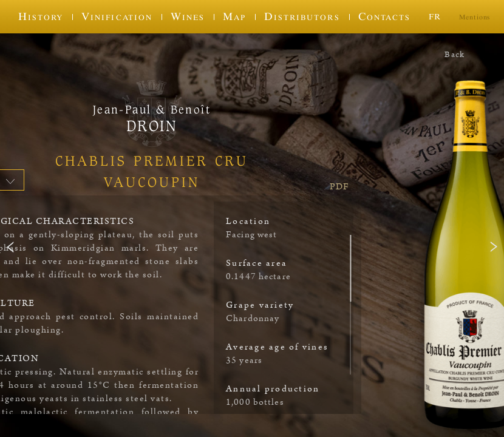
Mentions (475, 17)
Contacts (384, 16)
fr (435, 16)
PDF (339, 187)
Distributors (302, 16)
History (41, 16)
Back (455, 55)
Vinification (117, 16)
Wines (188, 16)
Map (234, 16)
